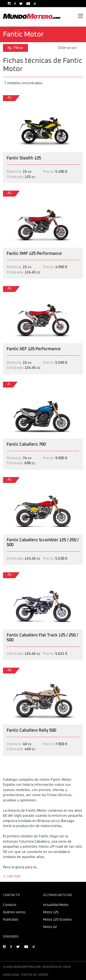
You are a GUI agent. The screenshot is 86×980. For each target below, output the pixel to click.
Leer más (14, 876)
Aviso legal (11, 975)
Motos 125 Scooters (58, 920)
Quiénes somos (14, 912)
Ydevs (67, 967)
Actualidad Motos (56, 905)
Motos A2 (50, 927)
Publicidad (11, 920)
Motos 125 (51, 912)
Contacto (10, 905)
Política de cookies (35, 975)
